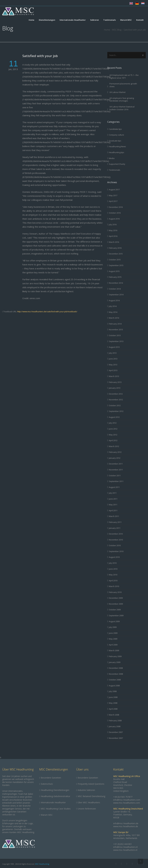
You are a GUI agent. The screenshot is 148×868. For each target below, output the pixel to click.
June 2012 (113, 429)
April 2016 (113, 236)
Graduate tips (115, 141)
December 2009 (116, 598)
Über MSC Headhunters (89, 802)
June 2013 (113, 359)
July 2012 (113, 423)
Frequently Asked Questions (91, 784)
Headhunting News (117, 146)
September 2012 (116, 411)
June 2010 (113, 569)
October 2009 (115, 610)
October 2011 (115, 476)
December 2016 (116, 207)
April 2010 (113, 581)
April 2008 (113, 709)
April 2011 (113, 510)
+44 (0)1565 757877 (123, 797)
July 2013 (113, 353)
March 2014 (114, 318)
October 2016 (115, 213)
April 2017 (113, 201)
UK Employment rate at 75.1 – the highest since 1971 (124, 76)
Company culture (116, 135)
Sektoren (95, 20)
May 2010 (113, 575)
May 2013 (113, 365)
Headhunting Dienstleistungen (55, 790)
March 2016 (114, 242)
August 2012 (114, 417)
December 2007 (116, 732)
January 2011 (115, 528)
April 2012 (113, 440)
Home (32, 20)
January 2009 (115, 662)
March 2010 (114, 586)
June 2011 (113, 499)
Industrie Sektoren (86, 790)
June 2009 (113, 633)
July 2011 (113, 493)
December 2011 (116, 464)
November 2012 (116, 400)
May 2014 (113, 312)
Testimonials (109, 20)
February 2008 (115, 721)
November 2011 (116, 470)
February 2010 (115, 592)
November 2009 (116, 604)
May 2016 (113, 230)
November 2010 (116, 540)
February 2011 (115, 522)
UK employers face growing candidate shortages (122, 99)
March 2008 (114, 715)
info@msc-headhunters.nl (125, 847)
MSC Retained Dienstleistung (91, 796)
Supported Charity (117, 164)
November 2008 (116, 674)
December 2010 (116, 534)
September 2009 (116, 615)
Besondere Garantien (51, 778)
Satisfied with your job (40, 56)
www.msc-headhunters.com (127, 803)
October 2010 (115, 545)
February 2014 (115, 324)
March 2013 (114, 376)
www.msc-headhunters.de (126, 826)
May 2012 (113, 435)
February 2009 (115, 656)
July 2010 (113, 563)
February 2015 (115, 277)
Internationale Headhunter (73, 20)
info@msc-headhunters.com (127, 800)
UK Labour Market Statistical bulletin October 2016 (122, 108)
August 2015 (114, 271)
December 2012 (116, 394)
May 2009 (113, 639)
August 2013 (114, 347)
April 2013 (113, 370)
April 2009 (113, 645)
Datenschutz (47, 784)
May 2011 (113, 505)
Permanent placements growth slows (123, 85)
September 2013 (116, 341)
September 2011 (116, 481)
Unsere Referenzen (87, 809)
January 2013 (115, 388)
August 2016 (114, 219)
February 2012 (115, 452)
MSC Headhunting (42, 864)
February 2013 (115, 382)
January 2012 (115, 458)
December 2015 (116, 254)
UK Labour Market (117, 92)
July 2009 (113, 627)
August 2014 (114, 300)
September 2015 (116, 265)
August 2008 (114, 686)
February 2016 (115, 248)
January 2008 (115, 726)
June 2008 (113, 697)
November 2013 (116, 330)
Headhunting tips (117, 152)
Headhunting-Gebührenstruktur (55, 796)
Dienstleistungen (47, 20)
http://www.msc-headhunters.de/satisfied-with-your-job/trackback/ (47, 312)
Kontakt (140, 20)
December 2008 (116, 668)
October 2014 (115, 289)
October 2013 (115, 335)
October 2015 (115, 260)
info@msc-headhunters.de (126, 823)
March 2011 (114, 516)
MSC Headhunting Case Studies (56, 809)
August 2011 (114, 487)
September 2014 (116, 295)
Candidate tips (115, 129)
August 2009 (114, 621)
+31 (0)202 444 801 (123, 844)
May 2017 (113, 195)
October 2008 (115, 680)
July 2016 (113, 224)
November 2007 (116, 738)
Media (112, 158)
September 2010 (116, 551)
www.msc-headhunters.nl (125, 850)
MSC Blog (117, 30)
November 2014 (116, 283)
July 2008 (113, 691)
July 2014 (113, 306)
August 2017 (114, 190)
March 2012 (114, 446)
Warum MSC (126, 20)
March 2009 (114, 650)
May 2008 (113, 703)
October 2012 (115, 405)
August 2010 (114, 557)
